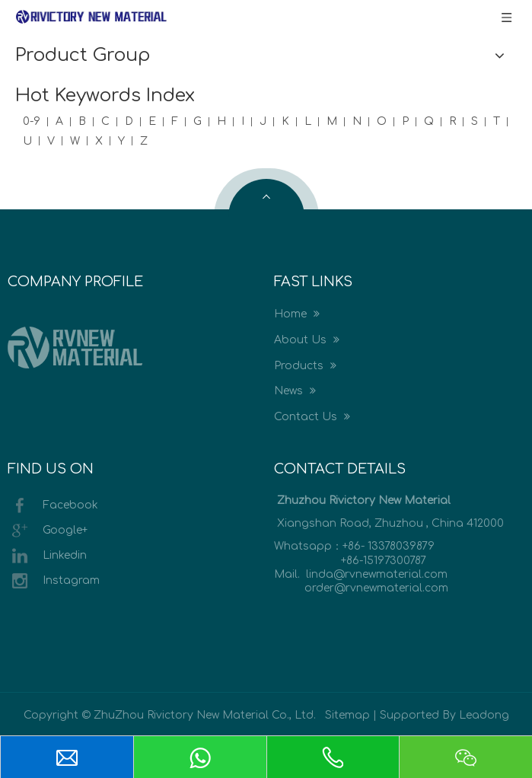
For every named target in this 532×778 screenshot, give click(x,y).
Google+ (48, 531)
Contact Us (312, 417)
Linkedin (47, 556)
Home (297, 314)
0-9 (32, 121)
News (295, 391)
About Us (307, 340)
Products (305, 366)
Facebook (53, 505)
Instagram (54, 581)
